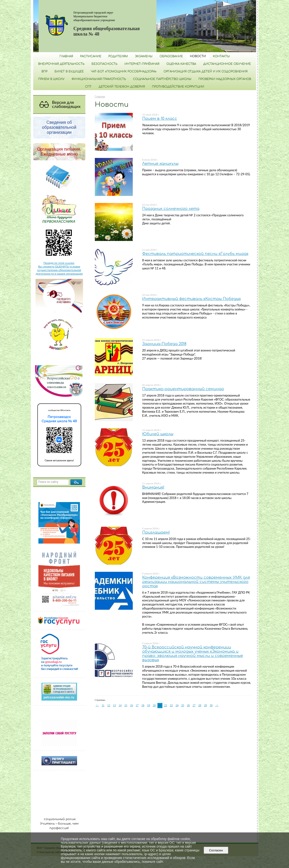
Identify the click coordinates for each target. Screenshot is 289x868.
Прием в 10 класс (160, 119)
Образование (171, 56)
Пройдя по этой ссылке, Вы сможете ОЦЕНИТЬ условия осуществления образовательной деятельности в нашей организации (59, 268)
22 (166, 705)
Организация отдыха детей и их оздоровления (206, 71)
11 (103, 705)
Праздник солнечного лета (171, 209)
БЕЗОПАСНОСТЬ (104, 64)
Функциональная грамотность (99, 79)
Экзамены (144, 56)
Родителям (118, 56)
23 (171, 705)
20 (154, 705)
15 (126, 705)
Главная (66, 56)
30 (211, 705)
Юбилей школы (158, 434)
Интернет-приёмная (142, 64)
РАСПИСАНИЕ (91, 56)
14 (120, 705)
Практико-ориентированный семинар (183, 389)
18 (143, 705)
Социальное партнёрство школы (162, 79)
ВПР (44, 71)
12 (109, 705)
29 (206, 705)
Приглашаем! (156, 532)
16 (132, 705)
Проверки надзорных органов (225, 79)
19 (149, 705)
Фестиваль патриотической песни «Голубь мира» (195, 254)
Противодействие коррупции (178, 87)
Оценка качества (181, 64)
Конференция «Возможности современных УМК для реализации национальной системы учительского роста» (196, 582)
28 (200, 705)
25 (183, 705)
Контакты (221, 56)
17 (137, 705)
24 (177, 705)
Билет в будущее (69, 71)
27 (194, 705)
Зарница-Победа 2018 (164, 344)
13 (115, 705)
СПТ (88, 87)
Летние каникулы (160, 164)
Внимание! (153, 487)
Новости (198, 56)
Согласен (216, 850)
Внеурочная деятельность (61, 64)
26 (188, 705)
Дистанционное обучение (227, 64)
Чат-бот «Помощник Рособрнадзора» (124, 71)
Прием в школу (51, 79)
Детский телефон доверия (122, 87)
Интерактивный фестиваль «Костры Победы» (192, 299)
